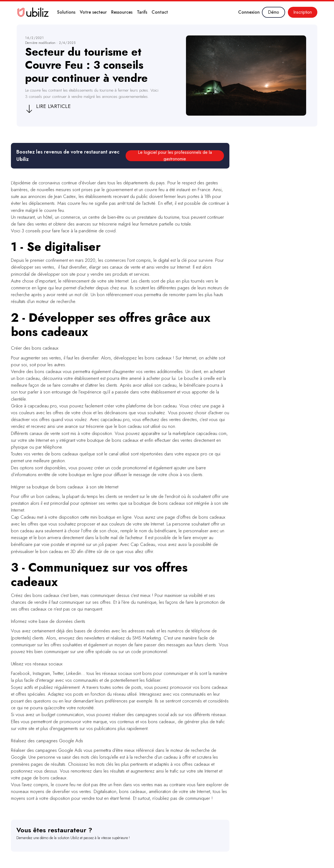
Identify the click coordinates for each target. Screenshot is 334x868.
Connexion (249, 12)
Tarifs (142, 12)
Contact (160, 12)
